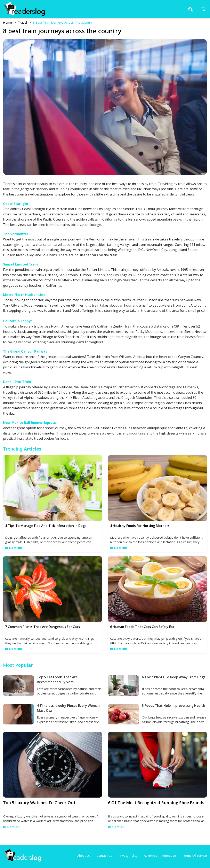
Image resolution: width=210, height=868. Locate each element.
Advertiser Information (160, 855)
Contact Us (104, 855)
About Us (84, 855)
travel (22, 22)
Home (7, 22)
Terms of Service (195, 855)
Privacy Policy (128, 855)
